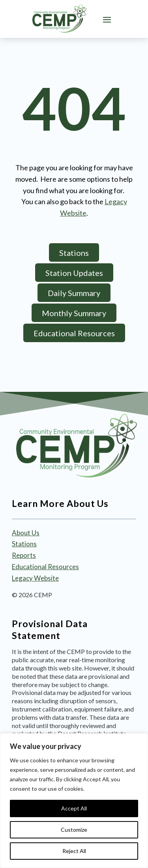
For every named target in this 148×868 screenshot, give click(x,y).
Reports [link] (24, 555)
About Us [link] (26, 533)
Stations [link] (24, 544)
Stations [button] (74, 253)
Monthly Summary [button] (74, 313)
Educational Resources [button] (74, 333)
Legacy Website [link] (35, 578)
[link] (59, 19)
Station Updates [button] (74, 273)
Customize (74, 830)
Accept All (74, 808)
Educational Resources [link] (45, 567)
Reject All (74, 851)
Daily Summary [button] (74, 293)
